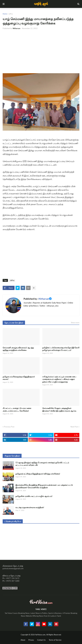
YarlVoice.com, (41, 635)
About (23, 640)
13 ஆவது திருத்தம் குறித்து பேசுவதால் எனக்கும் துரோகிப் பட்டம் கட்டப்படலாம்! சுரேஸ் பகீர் (42, 464)
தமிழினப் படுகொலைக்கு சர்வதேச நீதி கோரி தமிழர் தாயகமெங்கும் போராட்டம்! (61, 349)
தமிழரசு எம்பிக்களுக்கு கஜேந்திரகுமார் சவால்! (19, 378)
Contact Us (41, 640)
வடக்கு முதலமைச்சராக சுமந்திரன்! (30, 507)
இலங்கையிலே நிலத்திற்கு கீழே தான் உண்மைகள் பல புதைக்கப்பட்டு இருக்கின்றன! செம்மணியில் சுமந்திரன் (44, 486)
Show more (75, 323)
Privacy (31, 640)
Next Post (74, 427)
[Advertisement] (41, 51)
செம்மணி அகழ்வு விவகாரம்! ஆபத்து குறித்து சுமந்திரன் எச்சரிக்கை (18, 349)
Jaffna (11, 14)
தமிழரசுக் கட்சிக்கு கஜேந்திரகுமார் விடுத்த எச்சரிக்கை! (38, 474)
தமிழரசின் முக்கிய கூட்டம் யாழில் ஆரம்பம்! (34, 496)
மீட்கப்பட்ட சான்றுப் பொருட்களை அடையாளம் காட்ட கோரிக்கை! (17, 409)
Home (5, 14)
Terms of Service (55, 640)
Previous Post (9, 427)
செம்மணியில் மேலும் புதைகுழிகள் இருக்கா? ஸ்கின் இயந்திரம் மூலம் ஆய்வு (59, 409)
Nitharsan (44, 299)
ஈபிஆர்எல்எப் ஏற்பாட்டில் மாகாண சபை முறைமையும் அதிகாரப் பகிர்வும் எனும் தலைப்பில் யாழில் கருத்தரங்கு (59, 379)
